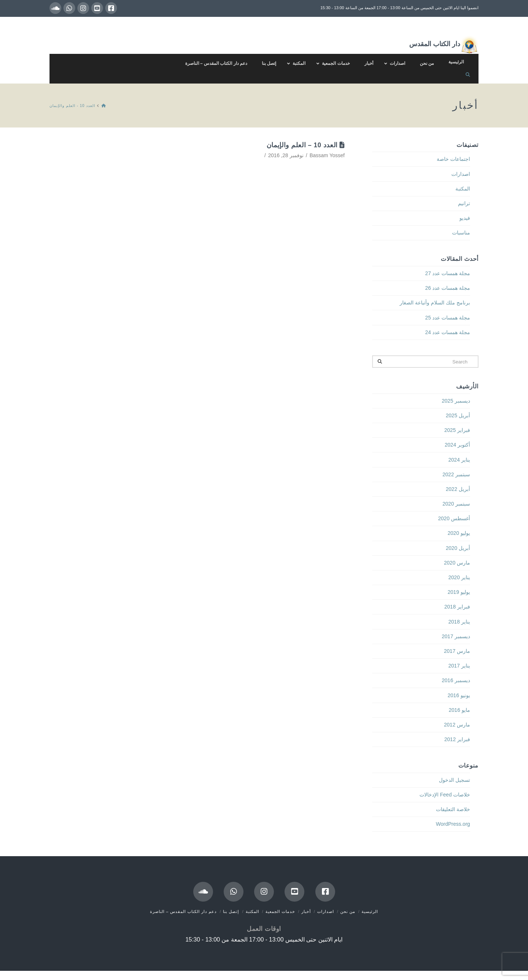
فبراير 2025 (457, 430)
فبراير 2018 (457, 607)
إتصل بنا (231, 911)
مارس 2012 (457, 725)
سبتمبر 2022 (456, 474)
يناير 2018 (459, 622)
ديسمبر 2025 (456, 401)
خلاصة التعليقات (453, 809)
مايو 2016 (459, 710)
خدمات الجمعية (280, 911)
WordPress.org (453, 824)
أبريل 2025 (458, 415)
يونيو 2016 (459, 695)
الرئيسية (370, 911)
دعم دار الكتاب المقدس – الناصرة (183, 911)
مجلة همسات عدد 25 (448, 318)
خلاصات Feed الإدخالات (445, 795)
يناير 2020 (459, 577)
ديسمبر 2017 (456, 636)
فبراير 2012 (457, 739)
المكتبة (463, 189)
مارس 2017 (457, 651)
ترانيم (464, 203)
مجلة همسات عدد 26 (448, 288)
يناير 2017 (459, 666)
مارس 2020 (457, 563)
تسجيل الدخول (454, 780)
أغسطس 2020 (454, 518)
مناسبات (461, 233)
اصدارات (461, 174)
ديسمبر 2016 (456, 680)
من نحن (348, 911)
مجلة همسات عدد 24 (448, 332)
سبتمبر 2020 (456, 504)
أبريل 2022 (458, 489)
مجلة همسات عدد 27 (448, 273)
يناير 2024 (459, 460)
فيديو (465, 218)
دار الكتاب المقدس (444, 45)
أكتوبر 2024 (457, 445)
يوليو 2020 (459, 533)
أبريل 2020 (458, 548)
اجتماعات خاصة (453, 159)
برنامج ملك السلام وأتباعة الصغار (435, 303)
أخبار (306, 911)
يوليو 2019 (459, 592)
